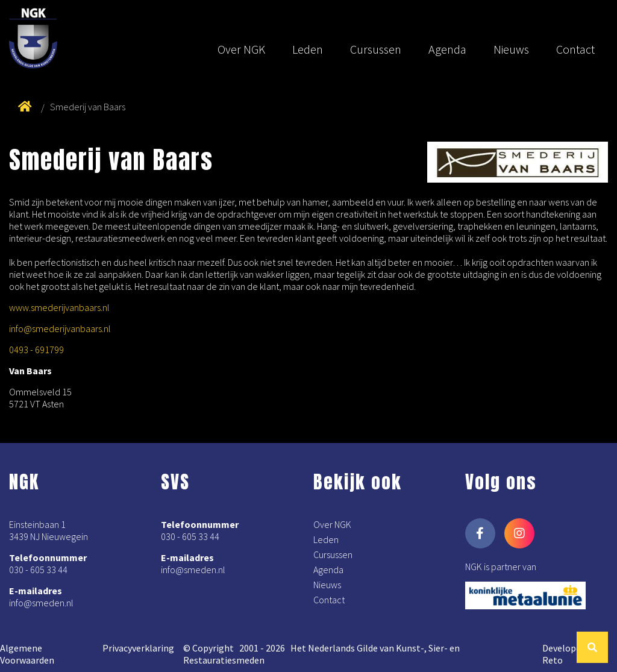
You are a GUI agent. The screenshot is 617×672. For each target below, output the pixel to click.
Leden (308, 49)
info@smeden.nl (41, 603)
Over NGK (241, 49)
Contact (575, 49)
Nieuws (511, 49)
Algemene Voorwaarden (27, 654)
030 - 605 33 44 (38, 570)
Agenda (447, 49)
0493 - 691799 (36, 350)
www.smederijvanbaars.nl (59, 307)
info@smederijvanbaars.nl (60, 328)
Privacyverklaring (138, 648)
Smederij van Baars (88, 107)
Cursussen (376, 49)
